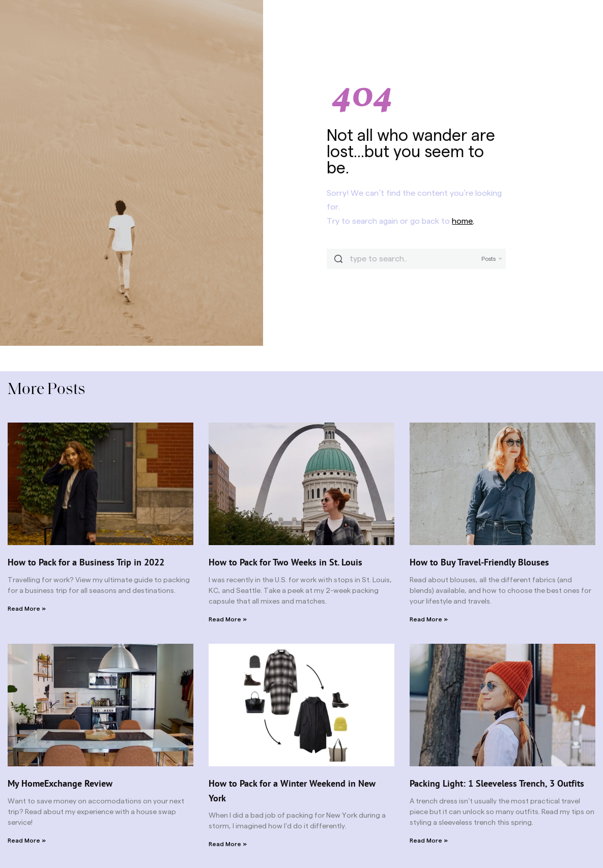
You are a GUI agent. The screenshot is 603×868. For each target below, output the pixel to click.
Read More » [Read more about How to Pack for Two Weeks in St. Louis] (228, 619)
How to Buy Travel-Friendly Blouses (479, 562)
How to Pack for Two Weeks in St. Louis (285, 562)
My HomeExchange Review (60, 783)
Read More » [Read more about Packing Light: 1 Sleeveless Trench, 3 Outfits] (429, 841)
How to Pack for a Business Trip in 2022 (86, 562)
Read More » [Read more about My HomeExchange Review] (27, 841)
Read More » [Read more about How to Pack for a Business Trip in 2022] (27, 609)
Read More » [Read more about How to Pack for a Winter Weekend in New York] (228, 844)
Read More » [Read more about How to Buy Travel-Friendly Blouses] (429, 619)
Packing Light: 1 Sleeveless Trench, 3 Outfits (497, 783)
